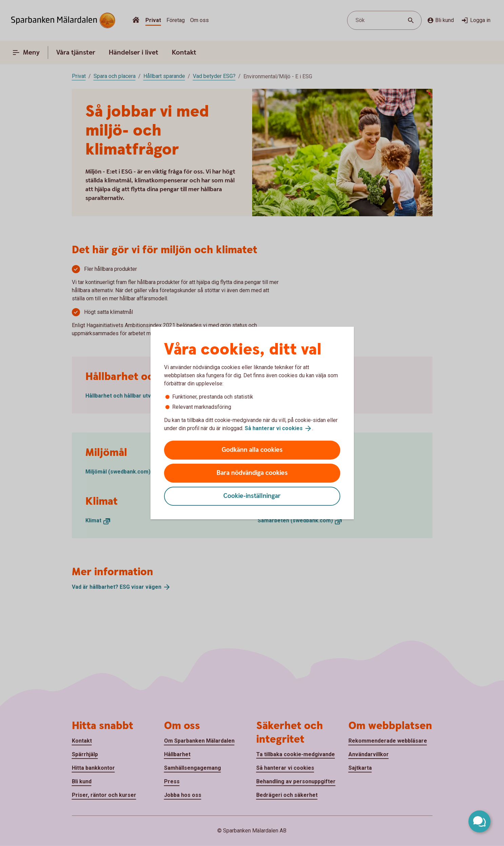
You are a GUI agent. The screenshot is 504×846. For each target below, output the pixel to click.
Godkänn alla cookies (252, 450)
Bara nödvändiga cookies (252, 473)
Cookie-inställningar (252, 496)
